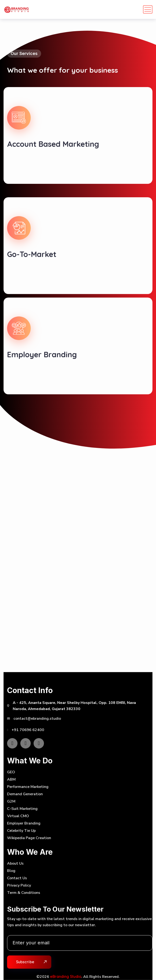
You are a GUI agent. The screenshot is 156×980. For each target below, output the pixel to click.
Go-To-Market (32, 254)
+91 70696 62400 (28, 730)
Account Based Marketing (53, 144)
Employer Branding (42, 354)
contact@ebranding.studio (37, 719)
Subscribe (25, 962)
